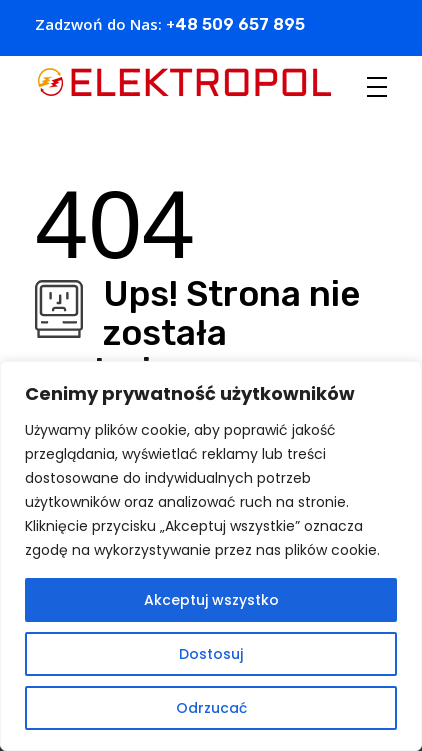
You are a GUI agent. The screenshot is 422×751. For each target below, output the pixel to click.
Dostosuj (211, 654)
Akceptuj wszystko (211, 600)
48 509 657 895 (240, 24)
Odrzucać (211, 708)
